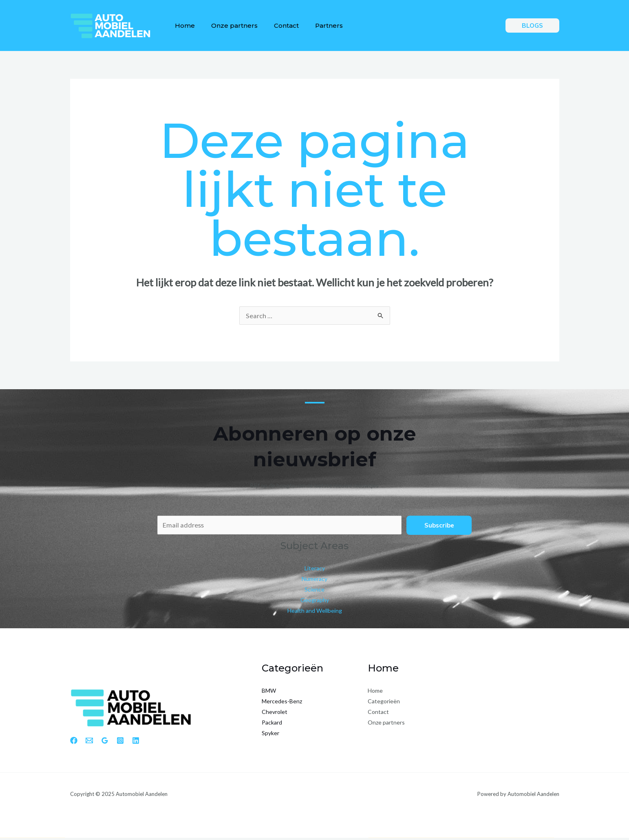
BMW (269, 693)
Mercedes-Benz (282, 704)
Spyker (270, 735)
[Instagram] (120, 742)
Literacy (315, 570)
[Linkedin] (136, 742)
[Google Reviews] (105, 742)
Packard (272, 725)
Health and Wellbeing (315, 613)
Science (314, 591)
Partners (318, 25)
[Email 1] (89, 742)
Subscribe (439, 526)
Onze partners (230, 25)
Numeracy (314, 581)
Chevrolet (275, 714)
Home (183, 25)
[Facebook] (74, 742)
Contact (278, 25)
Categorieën (384, 704)
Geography (315, 602)
